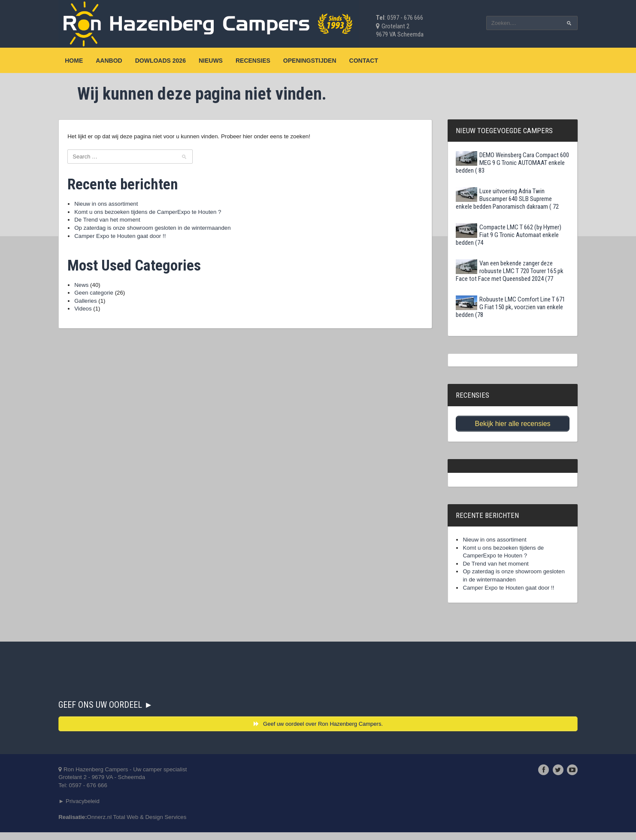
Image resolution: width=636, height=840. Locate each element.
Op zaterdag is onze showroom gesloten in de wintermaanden (172, 230)
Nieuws (226, 61)
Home (89, 61)
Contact (378, 61)
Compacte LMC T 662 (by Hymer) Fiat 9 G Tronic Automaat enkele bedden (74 (501, 235)
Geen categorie (110, 297)
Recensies (268, 61)
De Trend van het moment (124, 222)
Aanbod (124, 61)
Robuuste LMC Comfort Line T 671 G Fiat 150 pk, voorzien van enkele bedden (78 (498, 307)
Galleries (101, 305)
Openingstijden (325, 61)
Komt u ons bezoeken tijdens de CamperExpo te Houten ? (167, 213)
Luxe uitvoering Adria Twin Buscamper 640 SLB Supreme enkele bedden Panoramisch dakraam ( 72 (500, 199)
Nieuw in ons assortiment (123, 205)
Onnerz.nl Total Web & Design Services (156, 825)
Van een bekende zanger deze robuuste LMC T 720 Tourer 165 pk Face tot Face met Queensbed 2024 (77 (501, 271)
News (97, 289)
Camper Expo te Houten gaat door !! (138, 239)
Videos (98, 313)
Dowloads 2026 (175, 61)
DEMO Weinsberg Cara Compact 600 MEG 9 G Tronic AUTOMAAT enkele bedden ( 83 (500, 163)
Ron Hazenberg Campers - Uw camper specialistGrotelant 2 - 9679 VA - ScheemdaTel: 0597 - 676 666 (141, 783)
